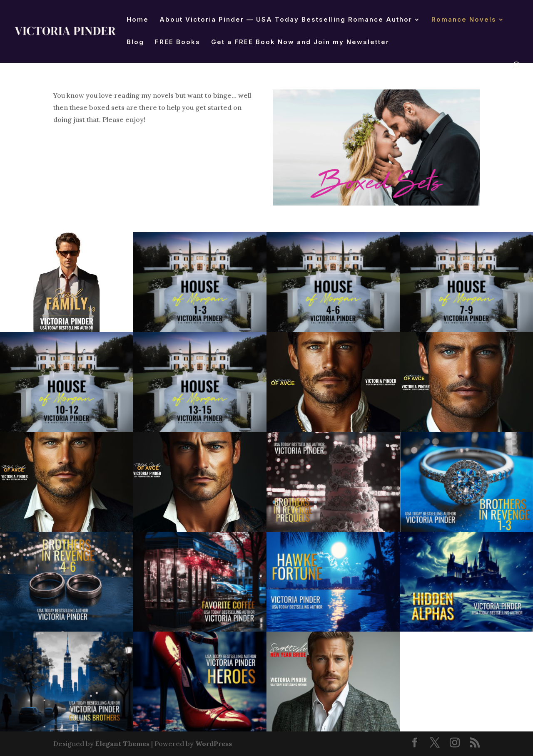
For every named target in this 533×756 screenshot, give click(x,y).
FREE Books (178, 42)
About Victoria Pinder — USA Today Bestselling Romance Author (286, 20)
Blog (135, 42)
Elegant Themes (122, 744)
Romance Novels (464, 20)
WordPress (214, 744)
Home (138, 20)
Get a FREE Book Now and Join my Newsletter (300, 42)
